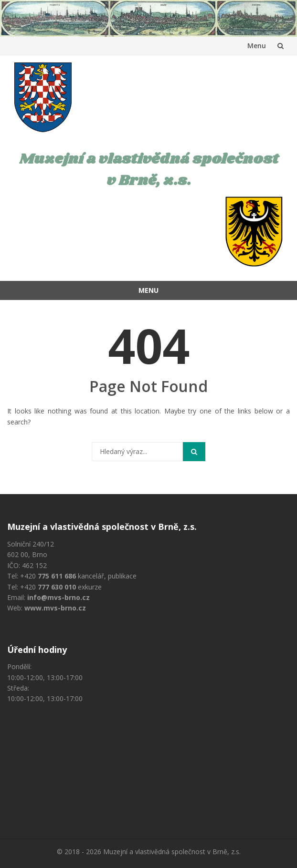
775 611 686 (57, 576)
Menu (257, 46)
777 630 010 (57, 587)
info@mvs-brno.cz (58, 597)
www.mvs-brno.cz (55, 608)
